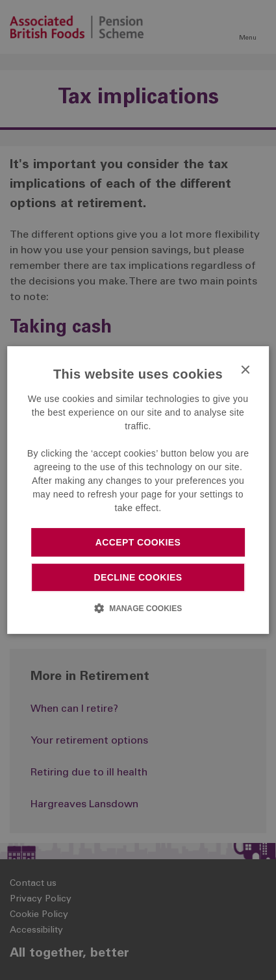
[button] (138, 608)
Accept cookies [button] (138, 542)
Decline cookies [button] (138, 577)
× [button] (245, 371)
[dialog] (138, 490)
